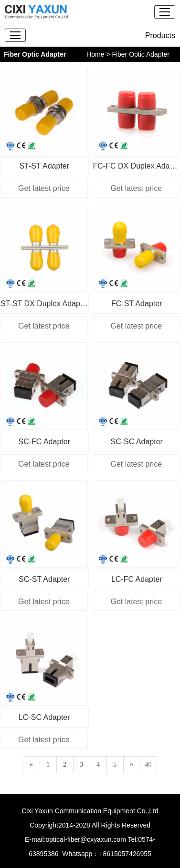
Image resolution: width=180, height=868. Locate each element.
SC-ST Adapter (44, 579)
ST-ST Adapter (44, 166)
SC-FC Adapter (44, 442)
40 (148, 764)
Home (95, 54)
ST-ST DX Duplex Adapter (45, 304)
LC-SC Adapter (44, 717)
